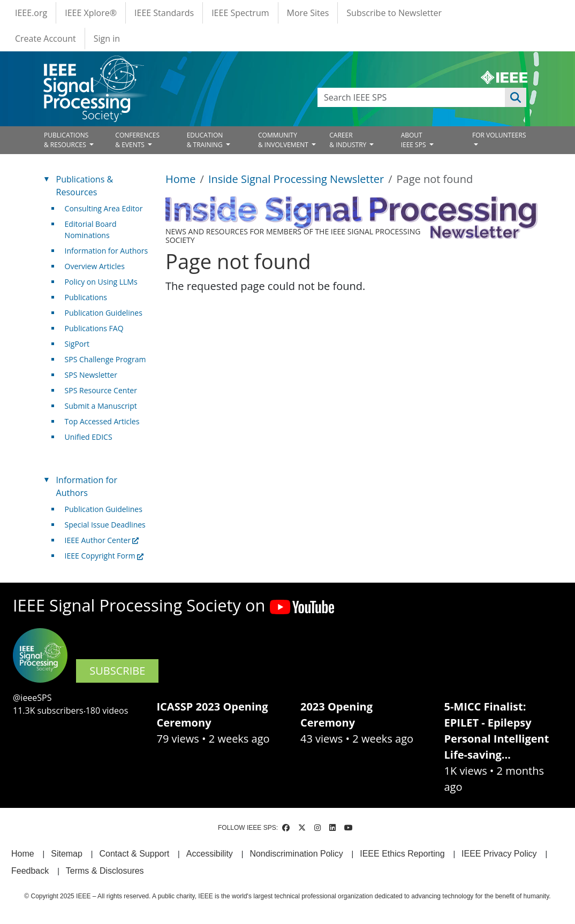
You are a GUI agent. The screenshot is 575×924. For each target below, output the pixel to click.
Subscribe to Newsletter (394, 13)
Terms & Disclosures (105, 871)
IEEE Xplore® (91, 13)
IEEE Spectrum (240, 13)
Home (181, 179)
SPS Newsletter (91, 375)
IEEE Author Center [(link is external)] (102, 540)
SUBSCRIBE (117, 671)
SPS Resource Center (101, 390)
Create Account (46, 39)
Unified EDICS (89, 437)
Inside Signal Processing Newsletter (296, 179)
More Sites (308, 13)
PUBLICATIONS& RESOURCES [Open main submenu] (66, 140)
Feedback (30, 871)
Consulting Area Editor (104, 208)
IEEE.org (31, 13)
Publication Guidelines (104, 313)
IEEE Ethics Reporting (402, 854)
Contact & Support (134, 854)
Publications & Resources (85, 186)
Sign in (107, 39)
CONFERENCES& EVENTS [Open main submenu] (137, 140)
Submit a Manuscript (101, 406)
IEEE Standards (164, 13)
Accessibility (210, 854)
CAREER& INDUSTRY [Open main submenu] (349, 140)
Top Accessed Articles (102, 421)
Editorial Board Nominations (91, 230)
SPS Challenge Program (105, 359)
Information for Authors (107, 251)
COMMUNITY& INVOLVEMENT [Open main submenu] (284, 140)
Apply (516, 97)
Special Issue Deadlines (105, 525)
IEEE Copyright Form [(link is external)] (104, 556)
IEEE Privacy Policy (499, 854)
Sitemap (67, 854)
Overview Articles (95, 266)
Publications (86, 297)
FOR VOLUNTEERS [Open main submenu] (499, 135)
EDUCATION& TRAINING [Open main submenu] (206, 140)
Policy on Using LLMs (101, 282)
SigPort (77, 344)
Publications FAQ (94, 328)
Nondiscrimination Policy (296, 854)
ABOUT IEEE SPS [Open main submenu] (414, 140)
